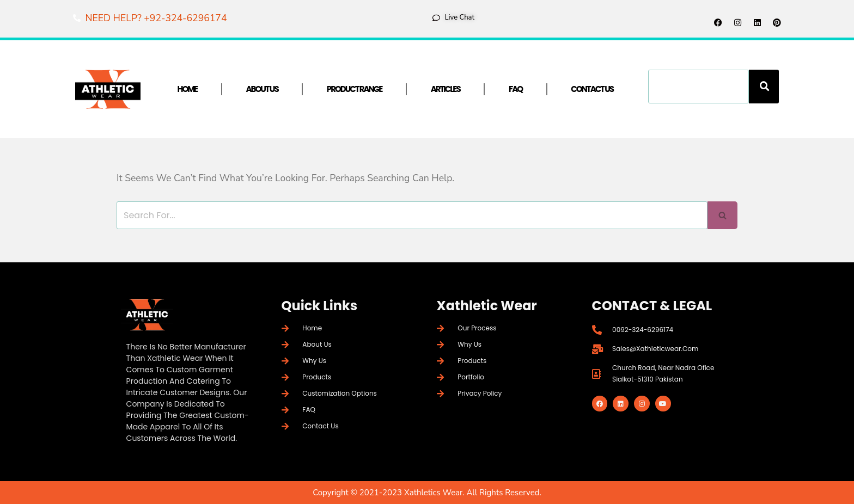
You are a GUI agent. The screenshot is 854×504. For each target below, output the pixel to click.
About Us (262, 89)
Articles (446, 89)
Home (188, 89)
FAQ (516, 89)
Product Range (355, 89)
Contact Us (592, 89)
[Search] (764, 87)
